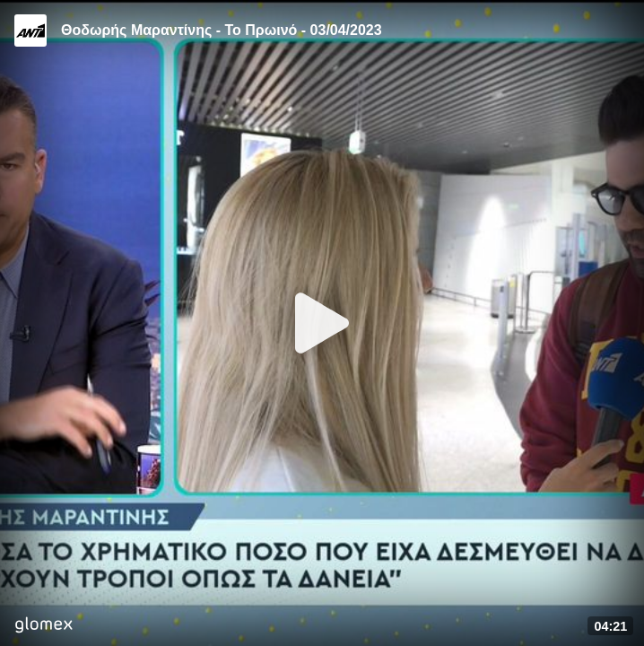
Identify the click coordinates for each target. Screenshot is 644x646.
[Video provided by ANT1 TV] (30, 31)
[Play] (322, 323)
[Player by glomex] (44, 627)
